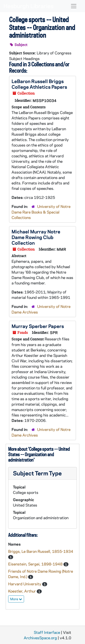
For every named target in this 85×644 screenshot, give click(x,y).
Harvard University (25, 584)
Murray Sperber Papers (38, 326)
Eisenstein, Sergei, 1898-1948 (36, 564)
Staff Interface (47, 632)
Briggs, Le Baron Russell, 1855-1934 (41, 551)
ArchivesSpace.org (40, 638)
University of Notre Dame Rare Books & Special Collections (41, 212)
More (16, 599)
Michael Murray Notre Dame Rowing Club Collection (36, 237)
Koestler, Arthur (22, 591)
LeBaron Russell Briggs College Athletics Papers (39, 84)
